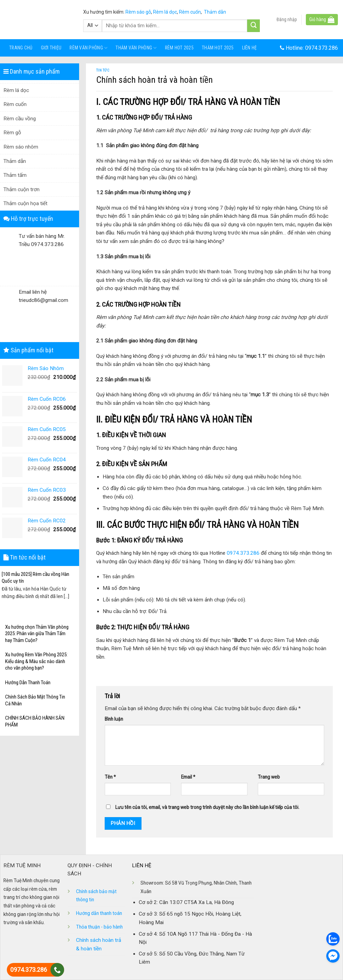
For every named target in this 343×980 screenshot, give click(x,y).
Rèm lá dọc (165, 12)
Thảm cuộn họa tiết (25, 203)
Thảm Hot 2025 (218, 48)
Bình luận (114, 719)
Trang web (269, 777)
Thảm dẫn (215, 12)
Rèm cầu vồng (20, 119)
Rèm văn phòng (88, 48)
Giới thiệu (51, 48)
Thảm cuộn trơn (21, 189)
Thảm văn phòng (136, 48)
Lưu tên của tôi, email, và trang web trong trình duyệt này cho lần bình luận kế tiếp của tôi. (207, 807)
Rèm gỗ (12, 133)
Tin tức (103, 70)
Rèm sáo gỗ (138, 12)
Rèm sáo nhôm (21, 147)
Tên (110, 777)
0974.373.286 (322, 48)
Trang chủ (21, 48)
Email (188, 777)
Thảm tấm (15, 175)
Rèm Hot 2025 (179, 48)
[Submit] (253, 26)
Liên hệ (250, 48)
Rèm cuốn (190, 12)
